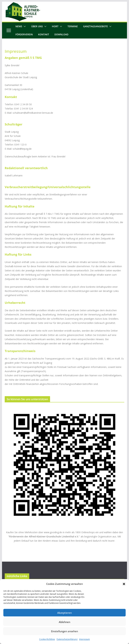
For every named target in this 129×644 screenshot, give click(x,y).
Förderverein (24, 34)
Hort (55, 26)
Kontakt (44, 34)
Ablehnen (64, 622)
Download (61, 34)
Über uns (37, 26)
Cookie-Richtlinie (47, 639)
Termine (73, 26)
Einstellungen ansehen (64, 631)
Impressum (84, 639)
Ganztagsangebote (95, 26)
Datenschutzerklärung (67, 639)
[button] (124, 584)
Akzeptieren (64, 613)
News (19, 26)
